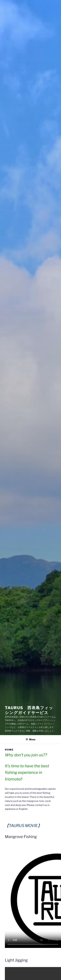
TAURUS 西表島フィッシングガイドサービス (29, 710)
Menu (30, 739)
